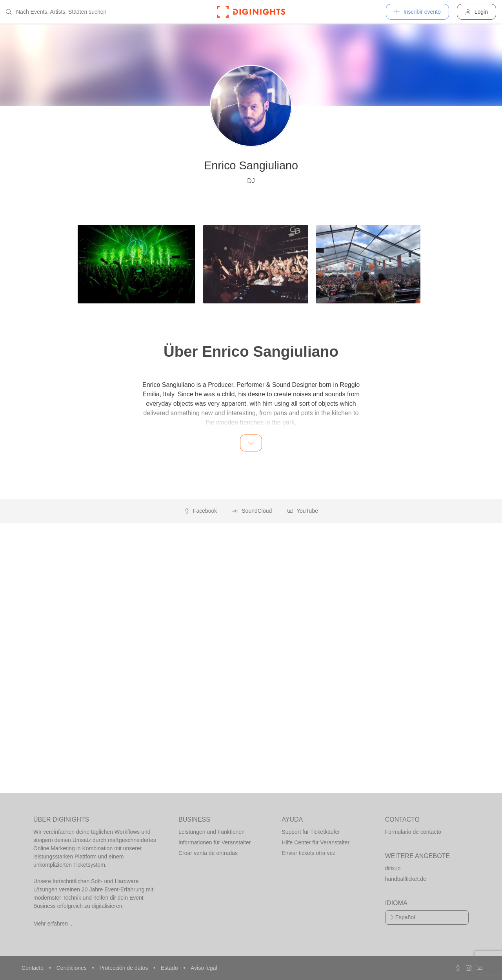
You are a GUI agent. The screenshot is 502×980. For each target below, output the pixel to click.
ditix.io (393, 868)
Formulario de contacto (413, 832)
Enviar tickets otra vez (308, 853)
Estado (170, 968)
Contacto (33, 968)
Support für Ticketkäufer (311, 832)
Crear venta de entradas (208, 853)
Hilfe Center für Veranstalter (316, 842)
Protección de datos (124, 968)
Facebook (200, 511)
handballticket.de (406, 879)
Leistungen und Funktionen (212, 832)
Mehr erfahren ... (54, 924)
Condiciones (72, 968)
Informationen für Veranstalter (215, 842)
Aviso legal (204, 968)
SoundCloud (252, 511)
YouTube (303, 511)
